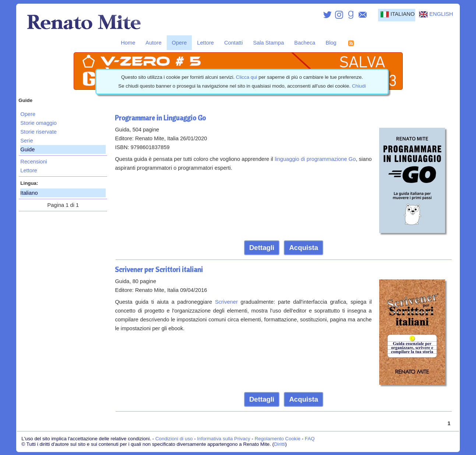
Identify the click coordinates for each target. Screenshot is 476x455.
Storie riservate (38, 132)
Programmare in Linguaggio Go (160, 118)
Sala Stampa (268, 43)
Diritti (279, 444)
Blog (331, 43)
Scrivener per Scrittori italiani (159, 269)
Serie (27, 141)
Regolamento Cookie (278, 439)
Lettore (205, 43)
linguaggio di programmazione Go (315, 159)
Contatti (234, 43)
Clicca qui (247, 77)
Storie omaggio (38, 123)
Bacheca (305, 43)
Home (128, 43)
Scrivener (226, 302)
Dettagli (262, 248)
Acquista (304, 248)
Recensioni (34, 162)
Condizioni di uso (174, 439)
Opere (179, 43)
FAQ (310, 439)
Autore (153, 43)
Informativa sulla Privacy (223, 439)
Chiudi (359, 86)
